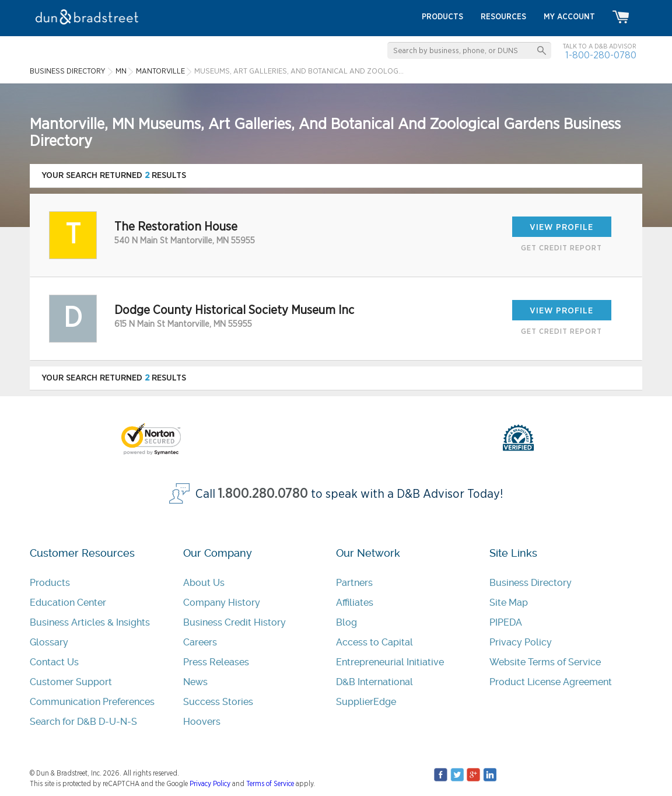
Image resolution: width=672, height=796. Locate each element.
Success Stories (218, 702)
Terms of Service (270, 784)
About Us (204, 583)
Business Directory (531, 583)
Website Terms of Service (545, 662)
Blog (346, 622)
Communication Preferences (92, 702)
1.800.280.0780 (263, 494)
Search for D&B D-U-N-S (83, 722)
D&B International (374, 682)
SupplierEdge (366, 702)
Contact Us (54, 662)
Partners (354, 583)
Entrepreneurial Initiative (390, 662)
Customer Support (71, 682)
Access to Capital (374, 642)
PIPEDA (506, 622)
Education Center (68, 603)
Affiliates (355, 603)
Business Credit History (235, 622)
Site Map (509, 603)
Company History (222, 603)
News (195, 682)
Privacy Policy (521, 642)
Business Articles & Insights (90, 622)
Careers (200, 642)
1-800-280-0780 (601, 55)
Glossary (49, 642)
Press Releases (216, 662)
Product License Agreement (551, 682)
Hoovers (202, 722)
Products (50, 583)
